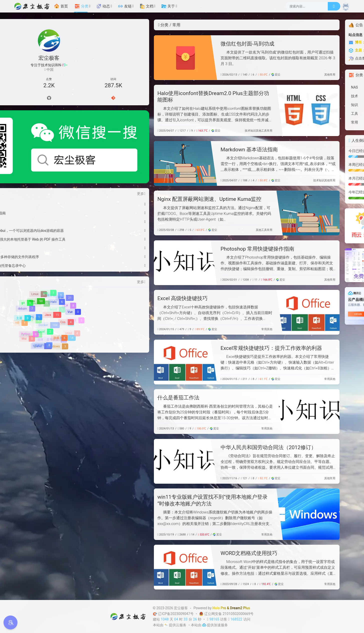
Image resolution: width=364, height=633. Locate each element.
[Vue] (73, 265)
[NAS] (315, 87)
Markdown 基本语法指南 (185, 150)
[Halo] (56, 255)
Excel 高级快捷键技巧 (118, 298)
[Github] (49, 98)
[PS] (35, 270)
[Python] (28, 287)
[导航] (28, 98)
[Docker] (48, 278)
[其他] (64, 251)
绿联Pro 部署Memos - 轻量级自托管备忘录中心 (44, 218)
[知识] (315, 105)
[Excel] (44, 285)
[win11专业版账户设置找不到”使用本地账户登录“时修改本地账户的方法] (243, 514)
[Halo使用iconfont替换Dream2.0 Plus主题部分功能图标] (243, 110)
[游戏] (59, 291)
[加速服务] (204, 625)
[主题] (22, 271)
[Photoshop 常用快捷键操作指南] (121, 263)
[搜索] (334, 6)
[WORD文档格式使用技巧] (121, 567)
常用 (268, 75)
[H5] (20, 276)
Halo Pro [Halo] (219, 608)
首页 (61, 6)
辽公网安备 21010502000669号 (226, 614)
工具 (199, 131)
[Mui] (27, 292)
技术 (183, 131)
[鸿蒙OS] (42, 298)
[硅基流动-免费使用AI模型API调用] (315, 265)
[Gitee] (70, 98)
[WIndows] (57, 299)
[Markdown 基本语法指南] (121, 163)
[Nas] (36, 254)
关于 (168, 6)
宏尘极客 (181, 608)
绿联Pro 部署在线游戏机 (37, 201)
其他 (262, 75)
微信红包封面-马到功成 (183, 44)
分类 (81, 6)
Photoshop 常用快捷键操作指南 (193, 249)
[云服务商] (166, 625)
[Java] (52, 268)
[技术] (315, 96)
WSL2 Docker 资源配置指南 (39, 175)
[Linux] (38, 247)
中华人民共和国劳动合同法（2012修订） (204, 447)
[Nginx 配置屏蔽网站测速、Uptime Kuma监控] (243, 213)
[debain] (26, 261)
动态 (103, 6)
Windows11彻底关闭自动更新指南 (44, 166)
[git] (26, 256)
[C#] (69, 258)
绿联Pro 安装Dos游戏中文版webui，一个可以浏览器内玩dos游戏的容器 (44, 183)
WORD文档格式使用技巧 (184, 553)
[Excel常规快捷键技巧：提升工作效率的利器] (121, 362)
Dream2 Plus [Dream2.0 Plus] (240, 608)
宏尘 (211, 75)
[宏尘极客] (33, 6)
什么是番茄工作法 (114, 398)
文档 (146, 6)
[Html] (72, 286)
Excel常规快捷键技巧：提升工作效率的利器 (207, 348)
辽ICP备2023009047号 (174, 614)
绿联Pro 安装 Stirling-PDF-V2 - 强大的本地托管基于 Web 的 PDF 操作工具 (44, 192)
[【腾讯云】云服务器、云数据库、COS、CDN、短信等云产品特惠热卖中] (315, 306)
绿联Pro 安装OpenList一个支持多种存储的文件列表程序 (44, 210)
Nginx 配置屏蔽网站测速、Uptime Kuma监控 (145, 199)
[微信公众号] (49, 123)
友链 (125, 6)
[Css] (66, 275)
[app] (49, 246)
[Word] (57, 262)
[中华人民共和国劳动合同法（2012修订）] (121, 461)
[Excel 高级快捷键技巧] (243, 312)
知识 (188, 131)
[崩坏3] (75, 273)
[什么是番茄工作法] (243, 412)
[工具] (315, 114)
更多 (76, 146)
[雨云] (315, 226)
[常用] (315, 122)
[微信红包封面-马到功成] (121, 58)
